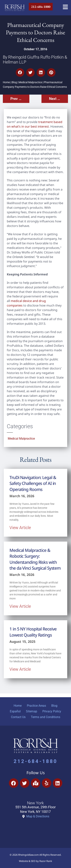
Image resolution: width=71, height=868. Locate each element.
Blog (14, 82)
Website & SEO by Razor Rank (35, 861)
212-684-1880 (35, 761)
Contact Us (18, 717)
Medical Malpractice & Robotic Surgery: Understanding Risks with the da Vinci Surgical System (35, 559)
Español (15, 711)
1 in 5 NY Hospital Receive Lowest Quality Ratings (33, 632)
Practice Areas (36, 706)
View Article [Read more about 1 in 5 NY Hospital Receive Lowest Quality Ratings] (20, 669)
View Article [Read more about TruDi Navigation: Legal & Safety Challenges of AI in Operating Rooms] (20, 528)
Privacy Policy (52, 711)
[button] (20, 73)
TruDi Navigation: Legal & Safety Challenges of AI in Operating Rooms (33, 483)
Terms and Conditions (46, 717)
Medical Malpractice (30, 82)
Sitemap (32, 711)
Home (6, 82)
